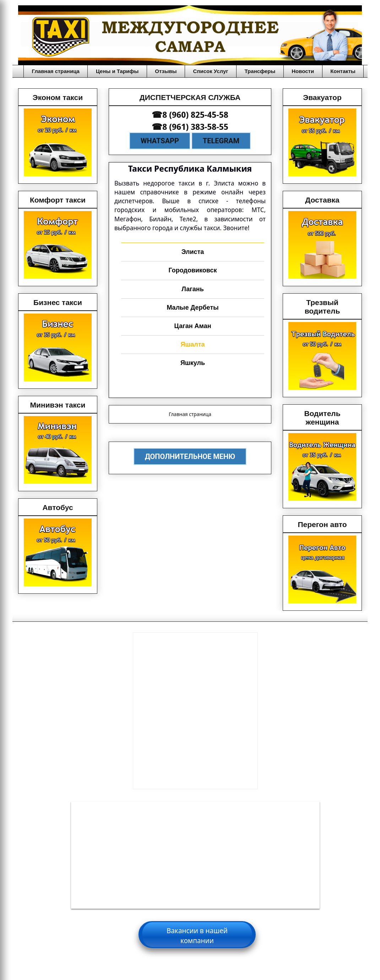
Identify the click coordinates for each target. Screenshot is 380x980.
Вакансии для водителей (195, 930)
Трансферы (260, 71)
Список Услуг (211, 71)
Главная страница (56, 71)
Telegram (221, 141)
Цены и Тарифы (117, 71)
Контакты (343, 71)
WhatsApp (160, 141)
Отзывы (166, 71)
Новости (303, 71)
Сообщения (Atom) (207, 431)
